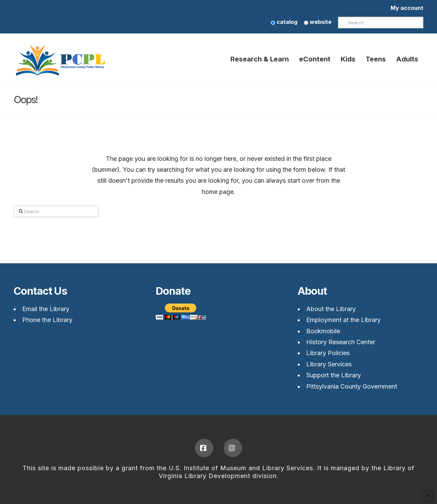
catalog (284, 22)
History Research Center (341, 342)
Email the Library (46, 309)
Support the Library (334, 375)
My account (407, 8)
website (318, 22)
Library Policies (328, 353)
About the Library (331, 309)
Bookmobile (323, 331)
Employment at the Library (343, 320)
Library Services (329, 364)
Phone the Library (47, 320)
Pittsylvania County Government (352, 386)
